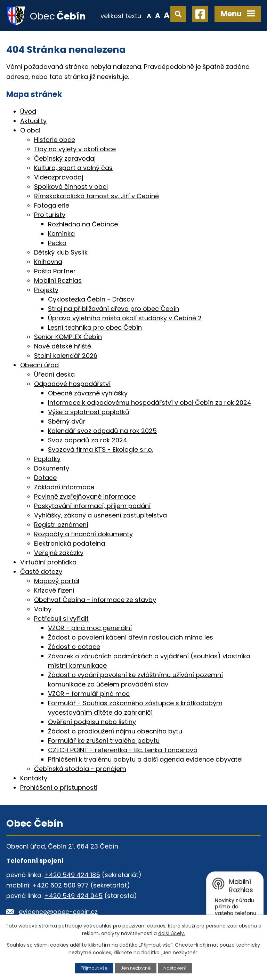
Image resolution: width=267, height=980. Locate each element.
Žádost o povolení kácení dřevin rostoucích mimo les (131, 637)
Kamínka (61, 234)
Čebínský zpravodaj (65, 158)
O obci (30, 130)
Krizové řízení (54, 590)
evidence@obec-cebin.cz (58, 912)
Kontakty (34, 778)
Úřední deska (54, 374)
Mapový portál (57, 581)
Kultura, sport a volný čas (73, 168)
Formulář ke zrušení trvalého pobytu (104, 741)
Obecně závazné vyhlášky (88, 393)
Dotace (45, 478)
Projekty (46, 290)
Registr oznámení (61, 525)
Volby (43, 609)
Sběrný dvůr (67, 421)
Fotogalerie (52, 205)
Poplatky (47, 459)
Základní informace (64, 487)
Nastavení (175, 968)
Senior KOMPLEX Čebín (68, 337)
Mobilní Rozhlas (58, 280)
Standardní (158, 15)
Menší (149, 15)
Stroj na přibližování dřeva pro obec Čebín (114, 309)
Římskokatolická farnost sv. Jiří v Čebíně (96, 196)
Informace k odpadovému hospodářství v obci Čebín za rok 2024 (150, 403)
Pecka (57, 243)
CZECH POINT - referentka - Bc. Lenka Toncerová (123, 750)
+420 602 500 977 (60, 885)
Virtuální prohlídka (48, 562)
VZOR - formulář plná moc (89, 694)
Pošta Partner (55, 271)
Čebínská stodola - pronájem (80, 769)
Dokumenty (52, 468)
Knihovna (48, 262)
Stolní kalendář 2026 (66, 356)
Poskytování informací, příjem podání (92, 506)
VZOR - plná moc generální (90, 628)
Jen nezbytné (136, 968)
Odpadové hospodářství (72, 384)
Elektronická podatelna (70, 543)
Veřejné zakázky (59, 553)
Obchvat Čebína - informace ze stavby (95, 600)
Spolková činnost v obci (71, 187)
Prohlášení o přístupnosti (59, 788)
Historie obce (55, 140)
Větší (167, 15)
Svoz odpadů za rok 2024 (88, 440)
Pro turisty (50, 215)
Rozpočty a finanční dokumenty (83, 534)
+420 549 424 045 (74, 896)
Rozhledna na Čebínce (83, 224)
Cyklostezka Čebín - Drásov (91, 299)
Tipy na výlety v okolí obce (75, 149)
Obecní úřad (39, 365)
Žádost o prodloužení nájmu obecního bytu (115, 731)
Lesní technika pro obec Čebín (95, 327)
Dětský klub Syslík (61, 252)
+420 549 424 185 (72, 875)
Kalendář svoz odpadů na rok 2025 (102, 431)
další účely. (172, 933)
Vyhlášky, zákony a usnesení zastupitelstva (100, 515)
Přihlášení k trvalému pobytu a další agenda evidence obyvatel (145, 759)
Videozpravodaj (59, 177)
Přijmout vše (94, 968)
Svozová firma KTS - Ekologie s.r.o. (100, 449)
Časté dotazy (41, 572)
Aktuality (33, 121)
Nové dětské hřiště (63, 346)
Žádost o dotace (74, 647)
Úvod (28, 111)
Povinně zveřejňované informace (85, 496)
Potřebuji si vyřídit (61, 618)
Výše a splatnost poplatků (89, 412)
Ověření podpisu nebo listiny (92, 722)
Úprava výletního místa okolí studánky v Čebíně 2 (125, 318)
